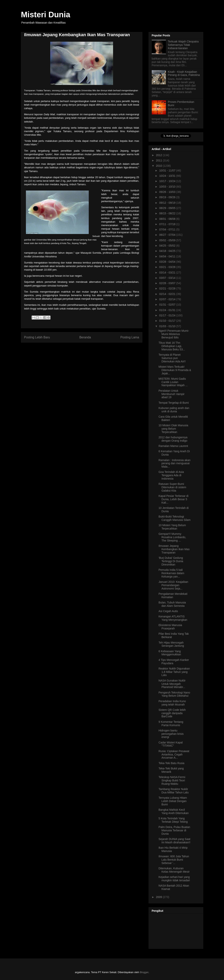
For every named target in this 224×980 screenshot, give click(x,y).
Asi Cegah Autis (168, 611)
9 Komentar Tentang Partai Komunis (171, 723)
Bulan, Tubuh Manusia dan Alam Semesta (172, 604)
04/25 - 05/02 (168, 246)
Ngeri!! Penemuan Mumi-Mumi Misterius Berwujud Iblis (174, 334)
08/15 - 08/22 (168, 213)
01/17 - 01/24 (168, 315)
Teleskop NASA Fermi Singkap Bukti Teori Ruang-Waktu (172, 780)
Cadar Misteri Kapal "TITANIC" (171, 744)
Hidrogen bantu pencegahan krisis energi (171, 734)
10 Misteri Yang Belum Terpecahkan (172, 527)
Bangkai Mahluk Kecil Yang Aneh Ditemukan (173, 811)
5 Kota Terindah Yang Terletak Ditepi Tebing (173, 820)
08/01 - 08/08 (168, 219)
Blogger (144, 972)
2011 (159, 160)
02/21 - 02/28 (168, 288)
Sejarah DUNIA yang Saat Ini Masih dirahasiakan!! (174, 841)
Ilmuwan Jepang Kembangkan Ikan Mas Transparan (174, 549)
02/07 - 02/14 (168, 299)
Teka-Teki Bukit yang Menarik (171, 770)
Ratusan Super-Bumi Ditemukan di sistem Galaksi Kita (172, 487)
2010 (159, 166)
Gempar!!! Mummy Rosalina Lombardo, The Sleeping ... (172, 537)
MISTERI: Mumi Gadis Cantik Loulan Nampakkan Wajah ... (173, 382)
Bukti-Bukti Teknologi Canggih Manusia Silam (174, 518)
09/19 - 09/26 (168, 197)
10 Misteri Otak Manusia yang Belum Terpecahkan (173, 429)
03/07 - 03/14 (168, 278)
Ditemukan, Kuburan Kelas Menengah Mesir (174, 870)
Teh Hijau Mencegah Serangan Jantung (171, 644)
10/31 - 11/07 (168, 170)
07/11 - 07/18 (168, 224)
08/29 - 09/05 (168, 208)
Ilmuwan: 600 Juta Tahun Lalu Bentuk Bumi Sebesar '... (174, 860)
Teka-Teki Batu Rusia (171, 763)
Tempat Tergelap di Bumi (174, 403)
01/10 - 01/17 (168, 321)
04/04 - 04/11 (168, 256)
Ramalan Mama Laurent (173, 446)
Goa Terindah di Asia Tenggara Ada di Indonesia (171, 475)
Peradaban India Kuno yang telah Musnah (172, 703)
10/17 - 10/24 (168, 181)
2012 (159, 155)
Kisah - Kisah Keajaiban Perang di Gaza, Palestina (184, 73)
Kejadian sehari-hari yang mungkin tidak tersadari (174, 879)
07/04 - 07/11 (168, 229)
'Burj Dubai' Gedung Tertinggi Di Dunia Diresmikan (171, 561)
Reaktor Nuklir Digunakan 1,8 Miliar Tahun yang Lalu (174, 672)
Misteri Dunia (46, 15)
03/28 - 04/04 (168, 262)
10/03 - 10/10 (168, 187)
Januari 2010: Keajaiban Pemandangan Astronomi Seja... (173, 585)
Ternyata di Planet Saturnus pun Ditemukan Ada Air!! (172, 358)
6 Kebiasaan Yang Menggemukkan (170, 653)
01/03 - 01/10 (168, 326)
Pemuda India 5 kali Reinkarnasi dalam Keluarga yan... (171, 573)
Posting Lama (130, 337)
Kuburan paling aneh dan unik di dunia (174, 410)
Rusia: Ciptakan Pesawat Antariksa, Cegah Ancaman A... (174, 754)
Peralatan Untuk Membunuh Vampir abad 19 (171, 394)
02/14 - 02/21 (168, 294)
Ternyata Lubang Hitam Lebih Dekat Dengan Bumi (173, 801)
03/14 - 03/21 (168, 273)
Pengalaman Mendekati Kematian (173, 595)
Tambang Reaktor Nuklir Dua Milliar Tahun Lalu (173, 791)
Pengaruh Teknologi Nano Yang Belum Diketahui (174, 694)
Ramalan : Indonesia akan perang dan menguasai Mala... (174, 463)
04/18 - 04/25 (168, 251)
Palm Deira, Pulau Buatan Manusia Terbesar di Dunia (174, 830)
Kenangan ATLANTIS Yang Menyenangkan (173, 618)
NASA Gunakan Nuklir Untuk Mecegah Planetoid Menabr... (172, 684)
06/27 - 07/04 (168, 235)
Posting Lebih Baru (37, 337)
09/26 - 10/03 (168, 192)
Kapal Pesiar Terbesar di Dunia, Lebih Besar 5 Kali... (173, 499)
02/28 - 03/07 (168, 283)
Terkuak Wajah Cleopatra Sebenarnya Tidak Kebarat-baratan (183, 45)
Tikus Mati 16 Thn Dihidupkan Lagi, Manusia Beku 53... (172, 346)
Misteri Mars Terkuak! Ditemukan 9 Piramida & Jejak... (175, 370)
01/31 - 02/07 (168, 305)
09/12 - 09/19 (168, 203)
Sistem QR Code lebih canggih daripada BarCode (172, 713)
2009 (159, 897)
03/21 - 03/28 (168, 267)
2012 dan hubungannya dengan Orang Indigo (173, 439)
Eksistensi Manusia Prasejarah (170, 627)
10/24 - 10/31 (168, 176)
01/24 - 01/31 (168, 310)
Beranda (85, 337)
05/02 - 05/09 (168, 240)
